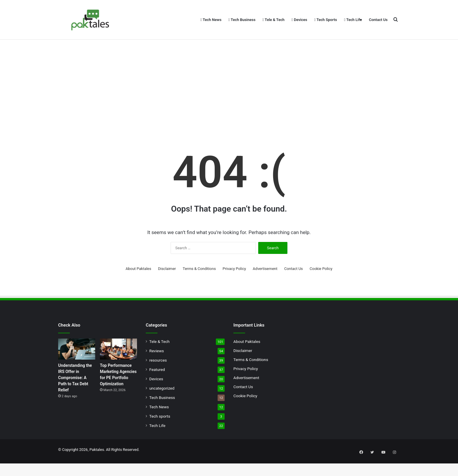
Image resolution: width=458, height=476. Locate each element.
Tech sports (160, 432)
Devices (299, 20)
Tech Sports (326, 20)
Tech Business (242, 20)
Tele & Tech (274, 20)
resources (158, 376)
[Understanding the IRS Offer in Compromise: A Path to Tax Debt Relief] (77, 365)
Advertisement (265, 284)
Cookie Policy (321, 284)
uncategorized (162, 404)
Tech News (211, 20)
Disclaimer (167, 284)
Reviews (157, 367)
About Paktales (138, 284)
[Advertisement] (229, 99)
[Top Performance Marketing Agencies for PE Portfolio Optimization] (118, 365)
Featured (157, 385)
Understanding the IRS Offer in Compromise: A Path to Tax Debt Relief (75, 393)
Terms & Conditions (199, 284)
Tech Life (353, 20)
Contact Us (378, 20)
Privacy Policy (234, 284)
